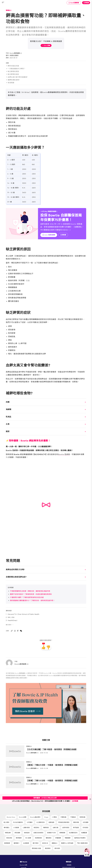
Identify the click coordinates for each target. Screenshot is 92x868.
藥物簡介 (17, 843)
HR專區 (54, 817)
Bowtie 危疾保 (64, 454)
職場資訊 (49, 838)
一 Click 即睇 (46, 46)
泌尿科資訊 (66, 828)
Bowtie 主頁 (23, 865)
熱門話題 (76, 828)
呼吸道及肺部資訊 (64, 822)
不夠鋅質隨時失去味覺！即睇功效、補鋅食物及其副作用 (30, 591)
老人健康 (28, 838)
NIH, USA (11, 617)
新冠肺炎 (37, 828)
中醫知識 (63, 817)
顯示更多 (10, 625)
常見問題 (10, 83)
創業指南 (51, 822)
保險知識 (82, 817)
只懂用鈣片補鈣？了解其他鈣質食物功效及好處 (27, 597)
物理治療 (8, 833)
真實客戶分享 (51, 833)
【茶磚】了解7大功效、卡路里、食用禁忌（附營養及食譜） (54, 781)
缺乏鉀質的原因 (12, 71)
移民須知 (9, 838)
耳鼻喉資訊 (38, 838)
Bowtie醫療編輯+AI (16, 53)
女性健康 (86, 822)
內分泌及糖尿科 (18, 822)
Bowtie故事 (23, 817)
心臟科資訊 (26, 828)
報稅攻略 (76, 822)
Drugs (46, 817)
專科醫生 (7, 828)
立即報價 (86, 3)
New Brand (46, 2)
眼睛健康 (62, 833)
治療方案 (56, 828)
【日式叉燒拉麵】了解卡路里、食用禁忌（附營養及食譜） (53, 749)
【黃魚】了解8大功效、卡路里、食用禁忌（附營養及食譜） (54, 765)
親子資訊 (36, 843)
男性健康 (17, 833)
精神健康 (19, 838)
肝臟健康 (58, 838)
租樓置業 (84, 833)
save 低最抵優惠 (49, 235)
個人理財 (6, 822)
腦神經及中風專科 (80, 838)
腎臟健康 (68, 838)
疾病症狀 (27, 833)
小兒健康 (16, 828)
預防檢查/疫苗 (36, 848)
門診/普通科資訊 (82, 843)
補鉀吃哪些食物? (13, 80)
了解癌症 (73, 817)
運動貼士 (55, 843)
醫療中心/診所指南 (67, 843)
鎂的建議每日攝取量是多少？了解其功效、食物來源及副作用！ (32, 600)
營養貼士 (9, 10)
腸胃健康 (7, 843)
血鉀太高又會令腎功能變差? (17, 77)
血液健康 (26, 843)
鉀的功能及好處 (12, 66)
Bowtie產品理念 (35, 817)
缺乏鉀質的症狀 (12, 74)
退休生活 (45, 843)
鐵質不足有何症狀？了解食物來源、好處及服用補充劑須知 (31, 594)
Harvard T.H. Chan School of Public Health (24, 614)
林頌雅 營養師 (14, 55)
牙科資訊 (85, 828)
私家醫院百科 (73, 833)
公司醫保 (30, 822)
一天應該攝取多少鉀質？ (16, 69)
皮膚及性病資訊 (38, 833)
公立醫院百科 (41, 822)
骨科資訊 (57, 848)
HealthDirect (13, 620)
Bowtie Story (11, 817)
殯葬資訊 (46, 828)
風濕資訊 (48, 848)
